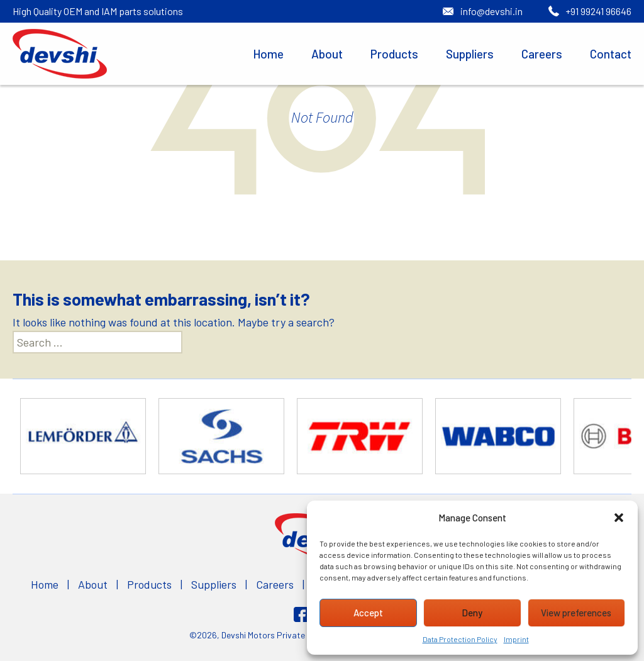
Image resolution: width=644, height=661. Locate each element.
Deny (472, 613)
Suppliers (470, 54)
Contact (611, 54)
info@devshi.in (491, 11)
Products (394, 54)
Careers (542, 54)
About (327, 54)
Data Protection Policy (460, 639)
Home (268, 54)
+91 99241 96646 (598, 11)
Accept (368, 613)
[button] (619, 518)
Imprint (516, 639)
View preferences (576, 613)
